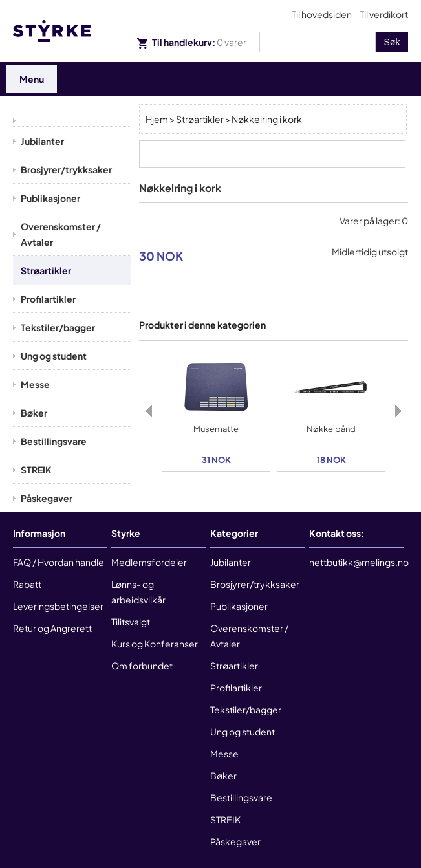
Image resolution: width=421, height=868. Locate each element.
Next (398, 411)
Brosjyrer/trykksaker (66, 169)
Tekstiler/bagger (58, 327)
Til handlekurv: (192, 42)
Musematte (216, 429)
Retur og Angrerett (52, 628)
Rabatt (27, 584)
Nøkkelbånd (331, 429)
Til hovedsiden (322, 14)
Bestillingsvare (54, 441)
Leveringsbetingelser (58, 606)
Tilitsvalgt (131, 622)
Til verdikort (384, 14)
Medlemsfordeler (149, 562)
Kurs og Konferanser (155, 644)
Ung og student (54, 356)
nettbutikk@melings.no (359, 562)
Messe (35, 384)
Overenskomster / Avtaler (61, 234)
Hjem (157, 119)
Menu (32, 79)
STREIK (36, 470)
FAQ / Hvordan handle (59, 562)
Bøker (34, 413)
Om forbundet (142, 666)
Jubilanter (42, 141)
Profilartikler (48, 299)
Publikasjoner (50, 198)
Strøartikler (46, 270)
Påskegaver (47, 498)
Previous (149, 411)
